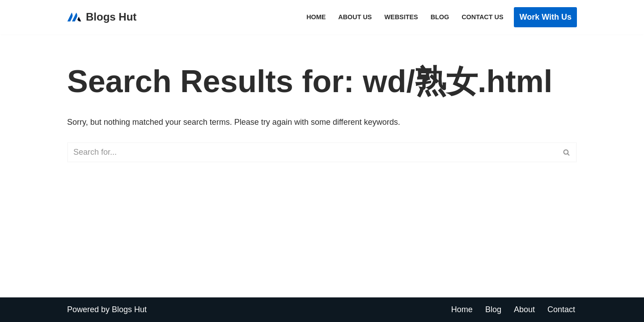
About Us (355, 17)
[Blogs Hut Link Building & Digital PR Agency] (102, 17)
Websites (401, 17)
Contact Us (482, 17)
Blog (440, 17)
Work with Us (545, 17)
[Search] (312, 152)
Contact (561, 309)
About (524, 309)
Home (316, 17)
